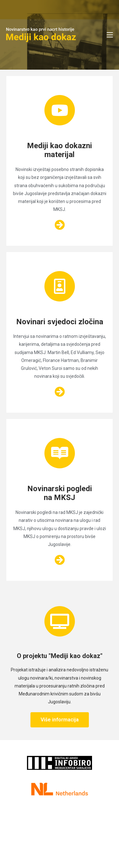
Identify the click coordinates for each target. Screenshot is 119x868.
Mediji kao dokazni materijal (60, 150)
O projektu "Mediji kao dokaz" (60, 656)
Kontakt (38, 820)
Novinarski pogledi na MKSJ (60, 493)
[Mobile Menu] (110, 35)
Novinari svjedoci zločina (60, 322)
